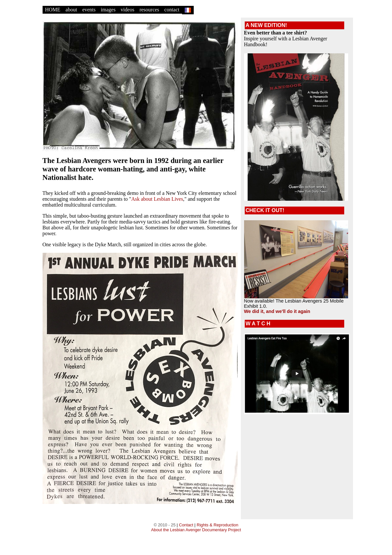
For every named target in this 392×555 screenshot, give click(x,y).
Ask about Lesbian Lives (157, 199)
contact (172, 10)
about (72, 10)
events (89, 10)
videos (127, 10)
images (108, 10)
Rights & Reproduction (217, 525)
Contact (186, 525)
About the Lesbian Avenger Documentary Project (196, 530)
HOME (53, 10)
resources (149, 10)
